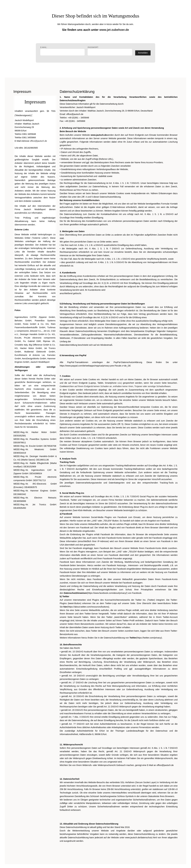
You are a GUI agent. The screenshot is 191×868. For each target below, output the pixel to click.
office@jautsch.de (38, 141)
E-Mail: (62, 51)
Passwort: (110, 51)
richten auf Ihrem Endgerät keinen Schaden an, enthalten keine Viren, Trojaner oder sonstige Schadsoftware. (119, 386)
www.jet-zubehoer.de (114, 30)
